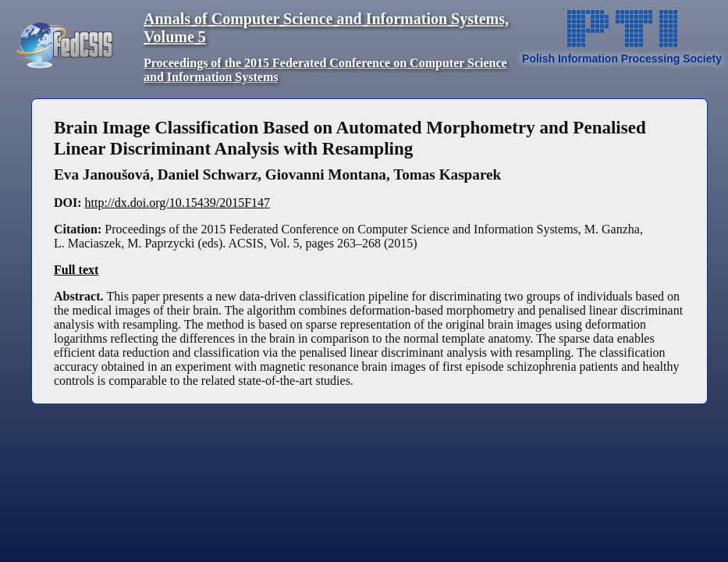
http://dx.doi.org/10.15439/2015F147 (178, 203)
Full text (76, 270)
